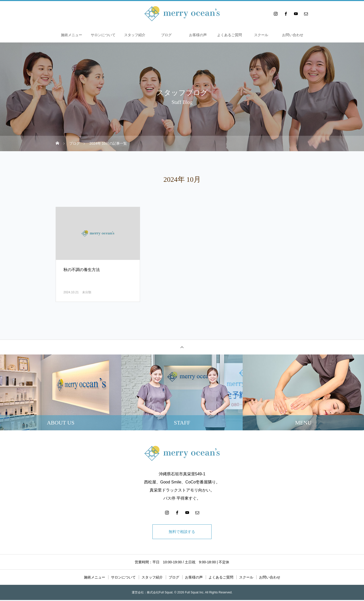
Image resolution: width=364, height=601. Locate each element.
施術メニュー (72, 35)
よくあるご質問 (230, 35)
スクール (261, 35)
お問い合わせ (293, 35)
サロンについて (103, 35)
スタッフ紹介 (135, 35)
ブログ (166, 35)
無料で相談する (182, 532)
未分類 (87, 292)
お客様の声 (198, 35)
